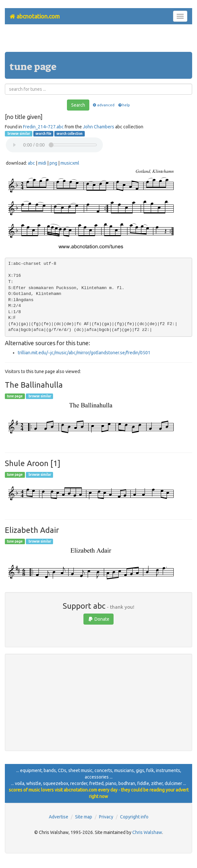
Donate (98, 619)
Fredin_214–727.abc (43, 127)
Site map (84, 817)
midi (42, 163)
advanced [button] (103, 105)
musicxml (70, 163)
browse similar (18, 134)
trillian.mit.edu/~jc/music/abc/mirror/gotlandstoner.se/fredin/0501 (84, 353)
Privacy (106, 817)
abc (31, 163)
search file (43, 134)
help (124, 105)
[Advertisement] (99, 41)
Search (78, 105)
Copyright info (134, 817)
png (53, 163)
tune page (15, 396)
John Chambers (98, 127)
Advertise (59, 817)
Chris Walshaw (147, 832)
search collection (69, 134)
